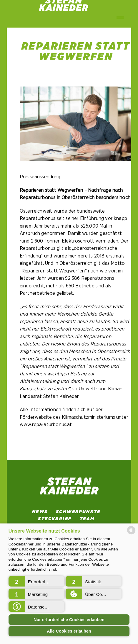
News (40, 512)
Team (87, 519)
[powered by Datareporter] (131, 534)
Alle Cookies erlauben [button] (69, 631)
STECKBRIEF (55, 519)
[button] (36, 581)
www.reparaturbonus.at (46, 424)
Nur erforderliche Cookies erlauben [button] (69, 620)
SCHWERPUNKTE (78, 512)
